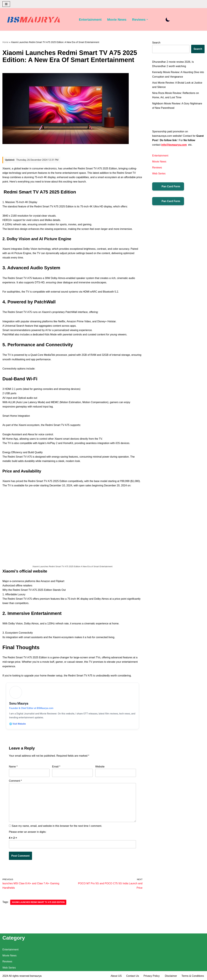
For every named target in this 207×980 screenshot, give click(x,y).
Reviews (157, 168)
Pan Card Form (168, 186)
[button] (147, 19)
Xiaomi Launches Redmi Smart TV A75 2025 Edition (38, 903)
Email (56, 767)
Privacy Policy (152, 976)
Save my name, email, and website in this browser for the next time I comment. (57, 826)
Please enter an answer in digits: (28, 832)
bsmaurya (36, 976)
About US (116, 976)
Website (100, 767)
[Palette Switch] (168, 19)
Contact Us (133, 976)
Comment (15, 781)
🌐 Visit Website (18, 724)
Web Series (159, 174)
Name (13, 767)
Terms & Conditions (193, 976)
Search (156, 43)
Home (5, 42)
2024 (5, 976)
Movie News (117, 19)
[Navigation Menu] (6, 4)
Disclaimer (171, 976)
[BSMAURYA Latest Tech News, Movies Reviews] (34, 20)
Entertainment (90, 19)
